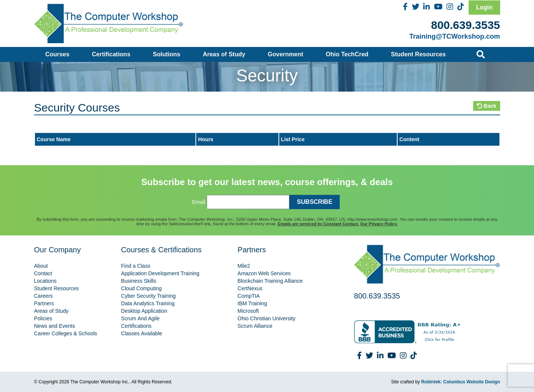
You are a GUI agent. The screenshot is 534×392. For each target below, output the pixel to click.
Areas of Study (224, 54)
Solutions (167, 54)
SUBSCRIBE (315, 202)
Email (199, 202)
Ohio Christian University (266, 318)
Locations (45, 281)
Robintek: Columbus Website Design (461, 382)
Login (484, 7)
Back (486, 106)
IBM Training (252, 303)
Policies (43, 318)
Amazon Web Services (264, 273)
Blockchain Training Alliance (270, 281)
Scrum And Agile (140, 318)
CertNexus (250, 288)
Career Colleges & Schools (66, 333)
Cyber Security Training (148, 296)
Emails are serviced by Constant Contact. (318, 224)
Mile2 (244, 266)
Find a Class (136, 266)
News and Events (55, 326)
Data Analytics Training (148, 303)
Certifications (111, 54)
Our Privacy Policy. (379, 224)
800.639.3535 (466, 25)
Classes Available (141, 333)
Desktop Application (144, 311)
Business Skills (138, 281)
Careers (44, 296)
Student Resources (418, 54)
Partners (44, 303)
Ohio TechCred (347, 54)
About (41, 266)
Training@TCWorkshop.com (455, 36)
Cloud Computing (141, 288)
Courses (57, 54)
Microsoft (248, 311)
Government (286, 54)
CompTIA (249, 296)
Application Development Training (160, 273)
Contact (43, 273)
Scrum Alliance (255, 326)
